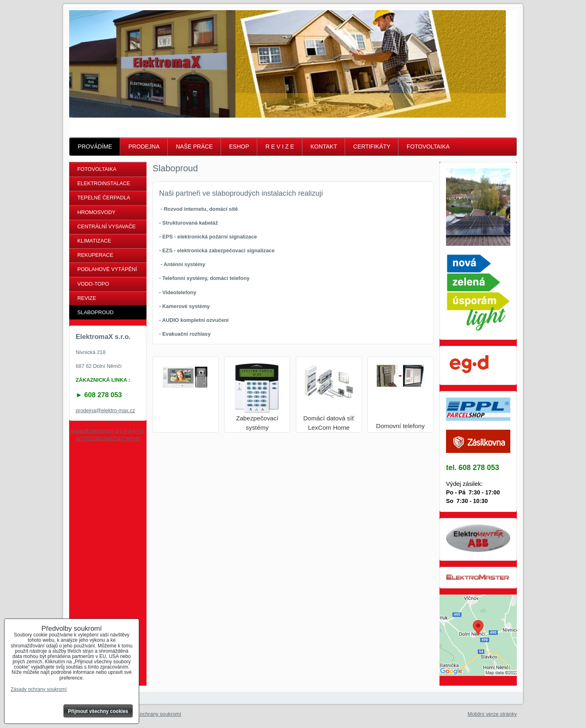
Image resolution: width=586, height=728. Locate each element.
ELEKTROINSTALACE (104, 183)
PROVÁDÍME (95, 146)
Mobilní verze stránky (492, 714)
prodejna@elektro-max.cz (105, 410)
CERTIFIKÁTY (372, 146)
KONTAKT (324, 146)
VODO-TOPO (93, 284)
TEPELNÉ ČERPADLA (104, 198)
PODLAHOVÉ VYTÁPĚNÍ (107, 269)
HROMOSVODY (96, 212)
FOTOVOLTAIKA (428, 146)
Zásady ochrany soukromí (151, 714)
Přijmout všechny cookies (98, 711)
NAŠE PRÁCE (194, 146)
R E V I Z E (280, 146)
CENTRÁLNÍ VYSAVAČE (106, 226)
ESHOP (239, 146)
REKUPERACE (95, 255)
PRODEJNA (144, 146)
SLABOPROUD (95, 312)
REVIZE (87, 298)
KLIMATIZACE (94, 241)
